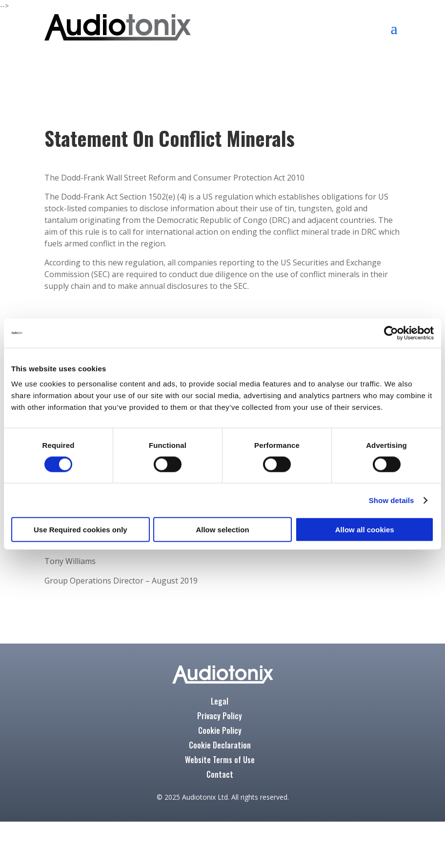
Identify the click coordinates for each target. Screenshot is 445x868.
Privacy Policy (220, 717)
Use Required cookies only (81, 530)
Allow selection (222, 530)
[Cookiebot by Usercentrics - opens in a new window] (391, 333)
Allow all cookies (365, 530)
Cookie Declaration (220, 746)
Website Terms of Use (220, 761)
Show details (392, 500)
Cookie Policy (220, 732)
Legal (220, 702)
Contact (220, 776)
